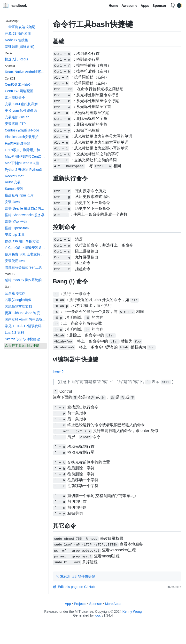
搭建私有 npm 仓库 (19, 195)
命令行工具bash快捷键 (22, 346)
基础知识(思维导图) (19, 47)
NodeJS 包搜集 (16, 40)
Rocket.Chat (14, 176)
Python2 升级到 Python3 (23, 170)
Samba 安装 (14, 189)
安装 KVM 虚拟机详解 (21, 104)
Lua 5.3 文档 (14, 333)
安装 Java (12, 202)
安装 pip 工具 (15, 235)
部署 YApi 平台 (16, 221)
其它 (8, 287)
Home (113, 6)
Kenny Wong (132, 611)
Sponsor (159, 6)
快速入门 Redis (16, 59)
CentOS (10, 79)
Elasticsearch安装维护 (22, 137)
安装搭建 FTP (15, 124)
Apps (145, 6)
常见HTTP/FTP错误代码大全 (26, 326)
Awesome (129, 6)
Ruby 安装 (13, 182)
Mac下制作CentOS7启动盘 (25, 163)
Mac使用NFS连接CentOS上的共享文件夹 (26, 156)
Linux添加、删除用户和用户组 (26, 150)
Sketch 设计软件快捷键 (22, 339)
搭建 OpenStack (17, 228)
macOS (10, 274)
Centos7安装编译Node (22, 130)
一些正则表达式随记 (20, 27)
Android (10, 66)
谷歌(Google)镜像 (18, 300)
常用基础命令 (15, 98)
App (68, 604)
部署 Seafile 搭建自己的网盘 (26, 208)
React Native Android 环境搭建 (26, 72)
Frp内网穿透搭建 (18, 143)
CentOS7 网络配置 (19, 91)
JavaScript (12, 21)
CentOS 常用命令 (18, 84)
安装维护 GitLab (17, 117)
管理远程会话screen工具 (23, 267)
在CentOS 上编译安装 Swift (26, 248)
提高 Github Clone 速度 (23, 313)
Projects (80, 604)
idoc (98, 615)
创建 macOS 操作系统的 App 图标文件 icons (26, 280)
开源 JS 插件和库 (18, 33)
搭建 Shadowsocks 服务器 (25, 215)
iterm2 (58, 372)
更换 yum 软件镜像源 (21, 111)
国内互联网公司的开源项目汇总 (26, 319)
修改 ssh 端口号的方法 (22, 241)
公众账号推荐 (15, 293)
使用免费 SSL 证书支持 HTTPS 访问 (26, 254)
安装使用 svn (15, 261)
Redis (9, 53)
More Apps (113, 604)
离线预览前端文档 (18, 306)
